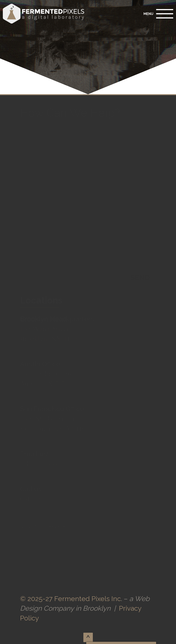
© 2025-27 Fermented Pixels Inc (70, 599)
